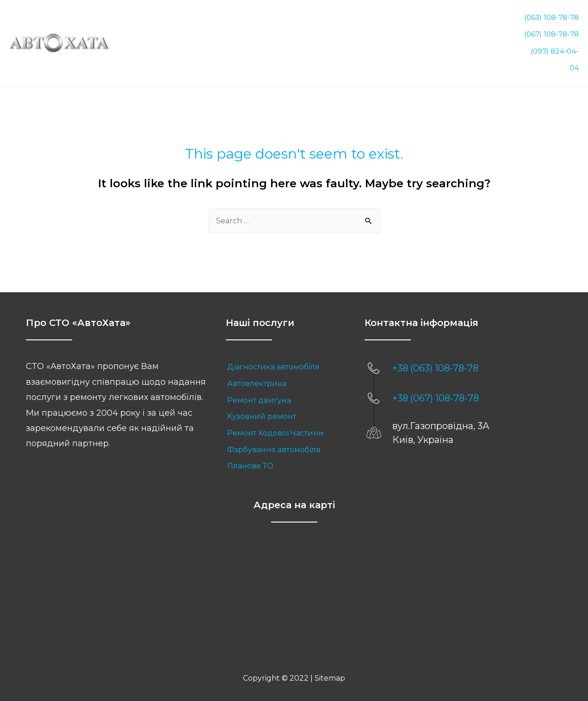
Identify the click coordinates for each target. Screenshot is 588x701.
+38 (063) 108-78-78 (435, 352)
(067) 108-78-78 (551, 28)
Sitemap (330, 662)
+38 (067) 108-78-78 (436, 382)
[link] (286, 351)
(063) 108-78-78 (551, 15)
